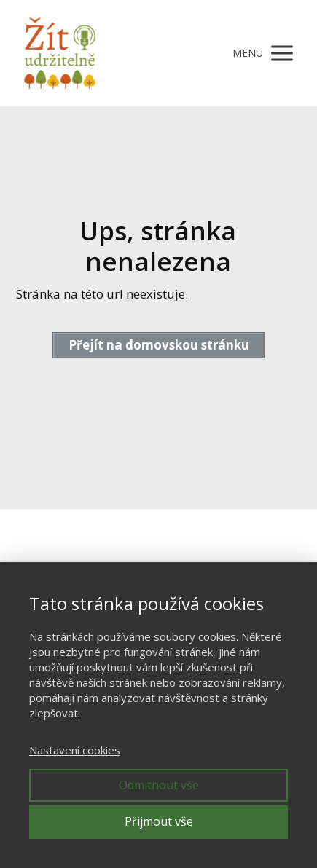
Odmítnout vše (159, 785)
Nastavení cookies (75, 750)
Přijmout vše (159, 821)
